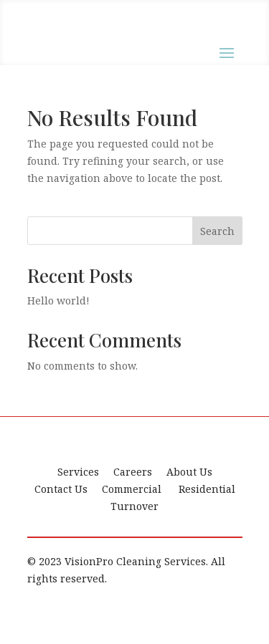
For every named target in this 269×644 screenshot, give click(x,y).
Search (217, 231)
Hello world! (58, 301)
